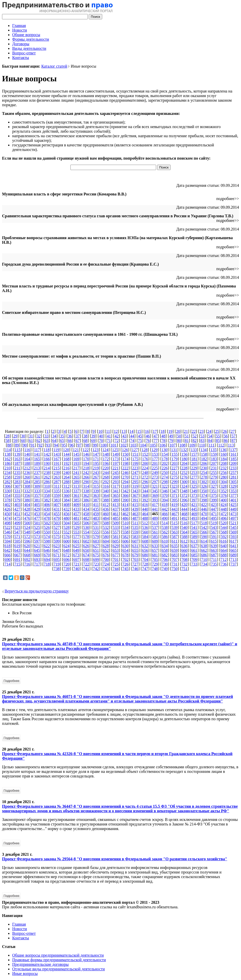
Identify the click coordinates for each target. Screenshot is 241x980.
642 (7, 550)
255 (214, 473)
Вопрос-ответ (24, 53)
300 (184, 482)
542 (204, 527)
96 (72, 445)
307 (17, 486)
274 (165, 477)
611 (175, 541)
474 (7, 518)
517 (194, 523)
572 (27, 537)
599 (57, 541)
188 (27, 463)
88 (9, 445)
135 (213, 450)
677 (116, 555)
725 (116, 564)
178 (165, 459)
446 (204, 509)
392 (145, 500)
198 (125, 463)
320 (145, 486)
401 (234, 500)
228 (184, 468)
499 (17, 523)
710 (204, 560)
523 (17, 527)
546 (7, 532)
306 (8, 486)
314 (86, 486)
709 (194, 560)
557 (116, 532)
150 (125, 454)
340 (106, 491)
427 (17, 509)
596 (27, 541)
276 (184, 477)
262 (47, 477)
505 (76, 523)
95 (64, 445)
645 (37, 550)
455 (57, 514)
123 (96, 450)
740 (76, 569)
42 (117, 436)
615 (214, 541)
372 (184, 495)
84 (210, 441)
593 (234, 537)
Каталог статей (54, 66)
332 (27, 491)
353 (234, 491)
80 (179, 441)
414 (125, 505)
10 (100, 431)
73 (124, 441)
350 (204, 491)
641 (234, 546)
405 (37, 505)
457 (76, 514)
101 (114, 445)
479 (57, 518)
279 (214, 477)
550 (47, 532)
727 (135, 564)
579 (96, 537)
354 (7, 495)
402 (8, 505)
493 (194, 518)
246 (125, 473)
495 (214, 518)
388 (106, 500)
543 (214, 527)
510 (126, 523)
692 (27, 560)
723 (96, 564)
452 (27, 514)
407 (57, 505)
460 (106, 514)
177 (155, 459)
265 (76, 477)
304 (224, 482)
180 (184, 459)
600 (67, 541)
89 (17, 445)
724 (106, 564)
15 (139, 431)
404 (27, 505)
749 (165, 569)
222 (125, 468)
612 (184, 541)
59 (15, 441)
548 (27, 532)
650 (86, 550)
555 (96, 532)
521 (233, 523)
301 (194, 482)
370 (165, 495)
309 (37, 486)
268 (106, 477)
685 (194, 555)
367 (135, 495)
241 (76, 473)
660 (184, 550)
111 (212, 445)
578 (86, 537)
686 (204, 555)
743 (106, 569)
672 (66, 555)
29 (15, 436)
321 (155, 486)
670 (47, 555)
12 (116, 431)
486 (125, 518)
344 (145, 491)
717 (37, 564)
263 (57, 477)
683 (175, 555)
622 (47, 546)
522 (7, 527)
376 (224, 495)
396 (184, 500)
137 (233, 450)
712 (224, 560)
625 (76, 546)
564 (184, 532)
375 (214, 495)
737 (234, 564)
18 (162, 431)
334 (47, 491)
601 (76, 541)
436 (106, 509)
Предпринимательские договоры (40, 964)
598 (47, 541)
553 (76, 532)
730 (165, 564)
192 (66, 463)
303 (214, 482)
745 (125, 569)
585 (155, 537)
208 (224, 463)
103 (133, 445)
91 (33, 445)
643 (17, 550)
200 (145, 463)
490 (165, 518)
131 (174, 450)
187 (17, 463)
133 (194, 450)
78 (163, 441)
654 (125, 550)
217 (76, 468)
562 (165, 532)
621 (37, 546)
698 (86, 560)
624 (66, 546)
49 (171, 436)
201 (155, 463)
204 (184, 463)
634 (165, 546)
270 (125, 477)
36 (70, 436)
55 (218, 436)
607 (135, 541)
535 (135, 527)
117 (37, 450)
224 (145, 468)
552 (66, 532)
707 (175, 560)
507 (96, 523)
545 (234, 527)
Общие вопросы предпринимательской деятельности (58, 955)
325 (194, 486)
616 (224, 541)
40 (101, 436)
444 (184, 509)
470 (204, 514)
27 (233, 431)
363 (96, 495)
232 (224, 468)
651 (96, 550)
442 (165, 509)
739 (66, 569)
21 (186, 431)
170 (86, 459)
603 (96, 541)
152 (145, 454)
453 (37, 514)
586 (165, 537)
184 (224, 459)
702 (126, 560)
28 (7, 436)
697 (76, 560)
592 (224, 537)
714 (7, 564)
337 (76, 491)
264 (66, 477)
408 (67, 505)
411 (96, 505)
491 (175, 518)
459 (96, 514)
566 (204, 532)
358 (47, 495)
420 (184, 505)
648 (66, 550)
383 (57, 500)
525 (37, 527)
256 (224, 473)
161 (234, 454)
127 (135, 450)
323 (174, 486)
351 (214, 491)
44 (132, 436)
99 (95, 445)
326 (204, 486)
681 (155, 555)
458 (86, 514)
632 (145, 546)
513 (155, 523)
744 (116, 569)
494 (204, 518)
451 (17, 514)
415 (135, 505)
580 (106, 537)
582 (125, 537)
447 (214, 509)
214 (47, 468)
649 (76, 550)
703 (135, 560)
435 (96, 509)
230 (204, 468)
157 (194, 454)
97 (79, 445)
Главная (19, 26)
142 (47, 454)
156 (184, 454)
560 (145, 532)
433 (76, 509)
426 (7, 509)
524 (27, 527)
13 (124, 431)
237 (37, 473)
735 (214, 564)
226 (165, 468)
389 (116, 500)
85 (218, 441)
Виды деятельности (29, 48)
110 (202, 445)
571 (17, 537)
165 (37, 459)
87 (234, 441)
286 (47, 482)
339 (96, 491)
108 (182, 445)
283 (17, 482)
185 (234, 459)
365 (116, 495)
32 (39, 436)
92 (40, 445)
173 (116, 459)
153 (155, 454)
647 (57, 550)
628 (106, 546)
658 (165, 550)
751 (184, 569)
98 (87, 445)
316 (106, 486)
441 (155, 509)
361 (76, 495)
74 (132, 441)
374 (204, 495)
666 (7, 555)
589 (194, 537)
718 (47, 564)
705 (155, 560)
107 (173, 445)
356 (27, 495)
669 (37, 555)
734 (204, 564)
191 (57, 463)
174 (125, 459)
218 (86, 468)
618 (7, 546)
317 (115, 486)
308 (27, 486)
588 (184, 537)
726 (125, 564)
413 (115, 505)
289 (76, 482)
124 (105, 450)
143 (57, 454)
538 (165, 527)
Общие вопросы (26, 35)
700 (106, 560)
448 (224, 509)
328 (224, 486)
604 (106, 541)
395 (175, 500)
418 (165, 505)
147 (96, 454)
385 (76, 500)
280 (224, 477)
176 (145, 459)
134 (204, 450)
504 (67, 523)
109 (192, 445)
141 (37, 454)
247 (135, 473)
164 (27, 459)
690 (8, 560)
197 (116, 463)
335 (57, 491)
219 (96, 468)
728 (145, 564)
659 (175, 550)
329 (233, 486)
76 (148, 441)
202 (165, 463)
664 (224, 550)
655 (135, 550)
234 (7, 473)
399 (214, 500)
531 (96, 527)
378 (7, 500)
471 (214, 514)
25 (217, 431)
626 (86, 546)
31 (31, 436)
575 (57, 537)
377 (234, 495)
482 (86, 518)
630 (125, 546)
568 (224, 532)
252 (184, 473)
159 (214, 454)
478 (47, 518)
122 (86, 450)
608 (145, 541)
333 (37, 491)
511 (135, 523)
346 (165, 491)
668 (27, 555)
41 (109, 436)
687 (214, 555)
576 (66, 537)
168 (66, 459)
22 (194, 431)
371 (175, 495)
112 (221, 445)
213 (37, 468)
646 (47, 550)
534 (125, 527)
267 (96, 477)
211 (17, 468)
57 (234, 436)
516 (184, 523)
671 (57, 555)
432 (66, 509)
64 (54, 441)
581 (116, 537)
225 (155, 468)
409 (76, 505)
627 (96, 546)
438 (125, 509)
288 (66, 482)
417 (155, 505)
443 (175, 509)
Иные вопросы (25, 974)
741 (86, 569)
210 (8, 468)
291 (96, 482)
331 (17, 491)
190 (47, 463)
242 (86, 473)
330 (7, 491)
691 (17, 560)
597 (37, 541)
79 (171, 441)
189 (37, 463)
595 (17, 541)
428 (27, 509)
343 (135, 491)
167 (57, 459)
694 (47, 560)
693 (37, 560)
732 (184, 564)
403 (17, 505)
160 (224, 454)
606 (126, 541)
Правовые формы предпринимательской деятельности (59, 960)
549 (37, 532)
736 (224, 564)
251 (175, 473)
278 (204, 477)
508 (106, 523)
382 (47, 500)
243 (96, 473)
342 (125, 491)
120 (66, 450)
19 (170, 431)
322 (165, 486)
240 (66, 473)
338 (86, 491)
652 (106, 550)
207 (214, 463)
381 (37, 500)
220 (106, 468)
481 (76, 518)
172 (106, 459)
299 (175, 482)
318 (125, 486)
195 (96, 463)
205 (194, 463)
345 (155, 491)
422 (204, 505)
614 (204, 541)
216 (66, 468)
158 (204, 454)
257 (234, 473)
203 (175, 463)
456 (66, 514)
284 (27, 482)
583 (135, 537)
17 (155, 431)
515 (174, 523)
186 (7, 463)
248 (145, 473)
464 (145, 514)
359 (57, 495)
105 (153, 445)
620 (27, 546)
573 (37, 537)
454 (47, 514)
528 (66, 527)
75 (140, 441)
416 (145, 505)
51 (187, 436)
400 (224, 500)
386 (86, 500)
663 (214, 550)
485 (116, 518)
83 (202, 441)
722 (86, 564)
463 (135, 514)
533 (116, 527)
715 (17, 564)
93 (48, 445)
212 (27, 468)
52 (194, 436)
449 (234, 509)
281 (234, 477)
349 (194, 491)
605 (116, 541)
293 (116, 482)
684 (184, 555)
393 (155, 500)
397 (194, 500)
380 (27, 500)
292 (106, 482)
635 (175, 546)
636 (184, 546)
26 (225, 431)
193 (76, 463)
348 (184, 491)
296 (145, 482)
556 (106, 532)
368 (145, 495)
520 (224, 523)
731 (175, 564)
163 (17, 459)
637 (194, 546)
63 (47, 441)
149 (116, 454)
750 (175, 569)
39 (93, 436)
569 (234, 532)
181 (194, 459)
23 (202, 431)
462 (125, 514)
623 (57, 546)
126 (125, 450)
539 (175, 527)
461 (116, 514)
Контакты (21, 58)
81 (187, 441)
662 (204, 550)
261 (37, 477)
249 (155, 473)
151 (135, 454)
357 (37, 495)
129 (155, 450)
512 (145, 523)
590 (204, 537)
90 (25, 445)
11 (108, 431)
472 (224, 514)
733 (194, 564)
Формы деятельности (31, 39)
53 (202, 436)
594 (8, 541)
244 (106, 473)
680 (145, 555)
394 (165, 500)
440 (145, 509)
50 (179, 436)
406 (47, 505)
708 (185, 560)
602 (86, 541)
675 (96, 555)
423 (214, 505)
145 (76, 454)
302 (204, 482)
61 (31, 441)
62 (39, 441)
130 (164, 450)
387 (96, 500)
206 (204, 463)
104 (143, 445)
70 (101, 441)
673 (76, 555)
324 (184, 486)
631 (135, 546)
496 (224, 518)
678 (125, 555)
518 (204, 523)
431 (57, 509)
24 (209, 431)
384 (66, 500)
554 (86, 532)
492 (184, 518)
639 (214, 546)
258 (7, 477)
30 (23, 436)
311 (57, 486)
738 (57, 569)
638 (204, 546)
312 (66, 486)
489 (155, 518)
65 (62, 441)
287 (57, 482)
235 (17, 473)
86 (226, 441)
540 (184, 527)
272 (145, 477)
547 (17, 532)
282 (7, 482)
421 (194, 505)
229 (194, 468)
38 (85, 436)
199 (135, 463)
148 (106, 454)
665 (234, 550)
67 (78, 441)
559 (135, 532)
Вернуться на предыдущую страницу (37, 591)
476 (27, 518)
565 (194, 532)
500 (27, 523)
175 (135, 459)
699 (96, 560)
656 (145, 550)
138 (7, 454)
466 (165, 514)
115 (17, 450)
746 (135, 569)
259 (17, 477)
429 (37, 509)
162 (7, 459)
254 (204, 473)
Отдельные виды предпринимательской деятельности (58, 969)
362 (86, 495)
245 (116, 473)
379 (17, 500)
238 (47, 473)
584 (145, 537)
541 (194, 527)
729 (155, 564)
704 (145, 560)
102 (123, 445)
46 (148, 436)
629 (116, 546)
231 (214, 468)
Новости (20, 30)
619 (17, 546)
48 (163, 436)
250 (165, 473)
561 (155, 532)
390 (125, 500)
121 (76, 450)
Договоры (21, 44)
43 (124, 436)
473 (234, 514)
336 (66, 491)
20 (178, 431)
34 (54, 436)
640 (224, 546)
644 (27, 550)
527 (57, 527)
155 (175, 454)
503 (57, 523)
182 (204, 459)
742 (96, 569)
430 (47, 509)
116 (27, 450)
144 (66, 454)
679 (135, 555)
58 (7, 441)
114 (8, 450)
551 (57, 532)
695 (57, 560)
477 (37, 518)
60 (23, 441)
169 (76, 459)
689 (234, 555)
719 (57, 564)
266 (86, 477)
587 (175, 537)
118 (46, 450)
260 (27, 477)
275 (175, 477)
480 (66, 518)
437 (116, 509)
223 (135, 468)
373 (194, 495)
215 (56, 468)
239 (57, 473)
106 (163, 445)
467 (175, 514)
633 (155, 546)
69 (93, 441)
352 (224, 491)
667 (17, 555)
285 (37, 482)
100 (104, 445)
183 (214, 459)
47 (156, 436)
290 (86, 482)
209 (234, 463)
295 (135, 482)
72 (117, 441)
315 (96, 486)
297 (155, 482)
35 (62, 436)
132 (184, 450)
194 (86, 463)
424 (224, 505)
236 (27, 473)
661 (194, 550)
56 (226, 436)
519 (214, 523)
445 (194, 509)
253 (194, 473)
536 (145, 527)
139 (17, 454)
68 (85, 441)
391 (135, 500)
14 (131, 431)
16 (147, 431)
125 (115, 450)
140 (27, 454)
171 (96, 459)
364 (106, 495)
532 (106, 527)
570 (7, 537)
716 (27, 564)
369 (155, 495)
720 (66, 564)
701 (116, 560)
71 (109, 441)
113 (231, 445)
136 (223, 450)
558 (125, 532)
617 (233, 541)
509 (116, 523)
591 (214, 537)
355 (17, 495)
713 (233, 560)
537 (155, 527)
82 (194, 441)
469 (194, 514)
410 (86, 505)
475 (17, 518)
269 (116, 477)
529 (76, 527)
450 (7, 514)
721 (76, 564)
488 (145, 518)
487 (135, 518)
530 (86, 527)
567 (214, 532)
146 (86, 454)
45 (140, 436)
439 (135, 509)
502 (47, 523)
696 (67, 560)
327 (214, 486)
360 (66, 495)
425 (233, 505)
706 (165, 560)
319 (135, 486)
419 (174, 505)
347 (175, 491)
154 (165, 454)
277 (194, 477)
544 (224, 527)
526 (47, 527)
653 (116, 550)
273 (155, 477)
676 (106, 555)
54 (210, 436)
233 (233, 468)
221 (115, 468)
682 (165, 555)
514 (165, 523)
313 (76, 486)
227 (174, 468)
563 (175, 532)
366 (125, 495)
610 (165, 541)
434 (86, 509)
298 (165, 482)
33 (47, 436)
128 (145, 450)
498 (8, 523)
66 (70, 441)
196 (106, 463)
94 (56, 445)
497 (234, 518)
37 (78, 436)
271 (135, 477)
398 (204, 500)
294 (125, 482)
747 (145, 569)
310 (47, 486)
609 (155, 541)
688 (224, 555)
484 (106, 518)
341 (116, 491)
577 (76, 537)
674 (86, 555)
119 (56, 450)
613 (194, 541)
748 (155, 569)
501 (37, 523)
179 (175, 459)
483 (96, 518)
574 (47, 537)
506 (86, 523)
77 (156, 441)
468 (184, 514)
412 (106, 505)
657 (155, 550)
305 (234, 482)
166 (47, 459)
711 (214, 560)
